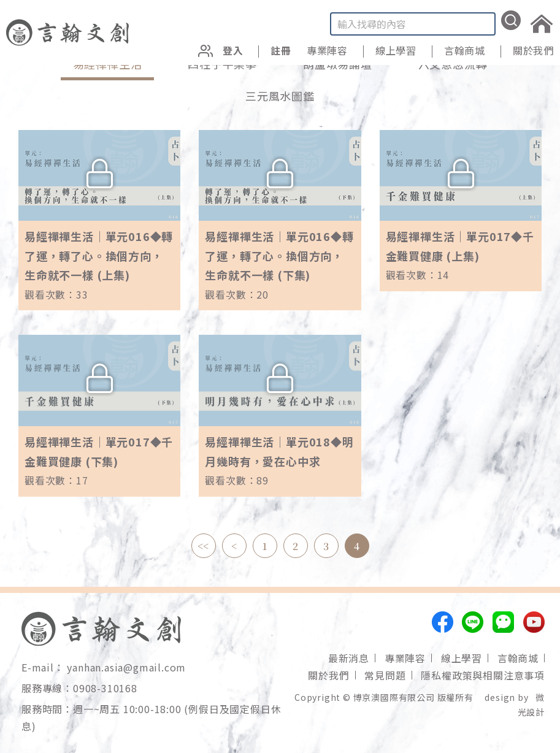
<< (204, 546)
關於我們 (533, 50)
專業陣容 (405, 658)
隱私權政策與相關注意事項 (483, 675)
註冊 (281, 50)
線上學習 (396, 50)
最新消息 (349, 658)
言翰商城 (518, 658)
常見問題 (385, 675)
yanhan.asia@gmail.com (126, 667)
